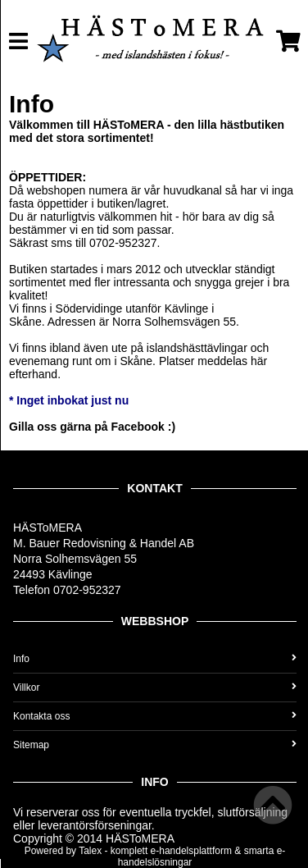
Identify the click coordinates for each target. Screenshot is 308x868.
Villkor (155, 688)
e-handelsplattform (191, 851)
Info (155, 659)
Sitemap (155, 745)
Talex (90, 851)
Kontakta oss (155, 716)
